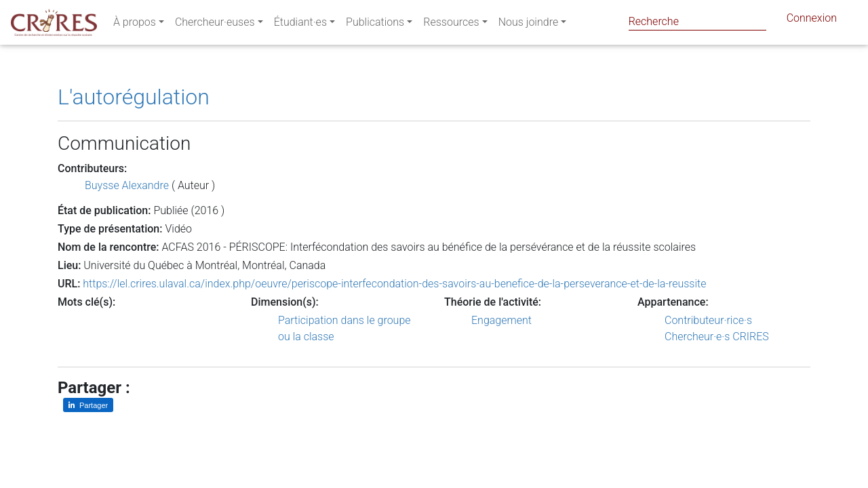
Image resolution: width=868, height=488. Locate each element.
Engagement (501, 320)
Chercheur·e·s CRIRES (717, 337)
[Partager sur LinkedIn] (88, 405)
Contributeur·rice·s (708, 320)
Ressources (451, 25)
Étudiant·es (300, 25)
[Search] (697, 21)
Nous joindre (529, 25)
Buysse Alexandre (127, 185)
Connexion (812, 21)
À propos (135, 25)
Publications (375, 25)
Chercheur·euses (215, 25)
